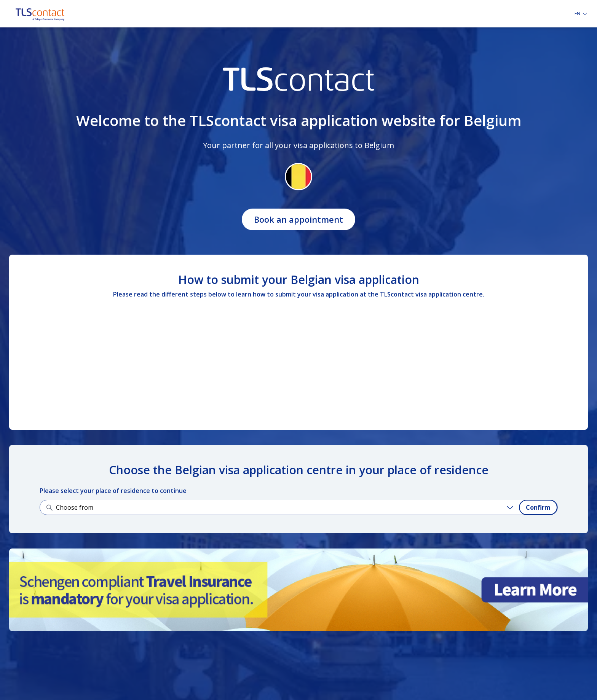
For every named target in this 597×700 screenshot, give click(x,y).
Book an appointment (298, 219)
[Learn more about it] (298, 590)
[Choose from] (286, 507)
